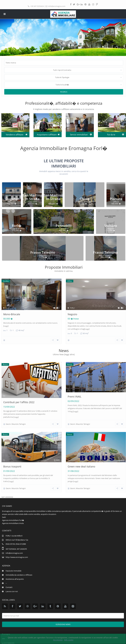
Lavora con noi (12, 591)
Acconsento (58, 640)
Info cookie (69, 640)
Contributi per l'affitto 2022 (19, 402)
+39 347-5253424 (37, 6)
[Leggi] (6, 326)
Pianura (116, 199)
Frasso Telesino (43, 252)
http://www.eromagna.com (17, 557)
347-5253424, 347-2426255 (16, 549)
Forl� (17, 226)
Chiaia (85, 199)
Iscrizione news (63, 624)
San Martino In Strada (32, 197)
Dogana (11, 199)
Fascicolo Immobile (13, 570)
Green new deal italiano (81, 466)
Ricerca (64, 92)
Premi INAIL (74, 397)
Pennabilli (64, 226)
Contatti (9, 587)
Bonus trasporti (12, 466)
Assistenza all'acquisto (15, 579)
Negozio (72, 314)
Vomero (111, 226)
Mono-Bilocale (12, 314)
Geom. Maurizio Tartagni (16, 424)
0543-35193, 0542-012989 (16, 544)
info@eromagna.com (57, 6)
